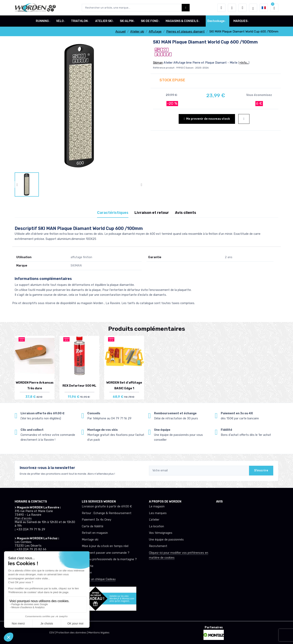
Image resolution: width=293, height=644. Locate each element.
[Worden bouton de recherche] (186, 8)
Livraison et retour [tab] (152, 213)
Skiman (158, 63)
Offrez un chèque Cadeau (99, 579)
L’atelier (154, 520)
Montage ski (90, 540)
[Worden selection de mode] (253, 8)
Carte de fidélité (93, 526)
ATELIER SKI (104, 21)
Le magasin (157, 506)
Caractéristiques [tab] (113, 213)
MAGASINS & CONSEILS (182, 21)
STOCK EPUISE (172, 80)
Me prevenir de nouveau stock (207, 119)
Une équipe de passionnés (166, 540)
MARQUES (240, 21)
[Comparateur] (243, 8)
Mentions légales (99, 633)
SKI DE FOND (150, 21)
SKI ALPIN (127, 21)
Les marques (158, 513)
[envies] (232, 8)
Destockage (216, 21)
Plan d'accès (23, 518)
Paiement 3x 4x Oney (97, 520)
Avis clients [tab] (186, 213)
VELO (60, 21)
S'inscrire (261, 470)
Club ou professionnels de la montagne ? (109, 559)
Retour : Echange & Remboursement (107, 513)
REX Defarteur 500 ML (79, 386)
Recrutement (158, 546)
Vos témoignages (161, 533)
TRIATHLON (79, 21)
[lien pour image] (79, 106)
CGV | (53, 633)
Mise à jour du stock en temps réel (105, 546)
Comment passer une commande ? (106, 553)
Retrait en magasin (95, 533)
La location (156, 526)
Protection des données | (72, 633)
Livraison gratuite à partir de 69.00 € (107, 506)
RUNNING (42, 21)
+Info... (244, 63)
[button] (221, 8)
